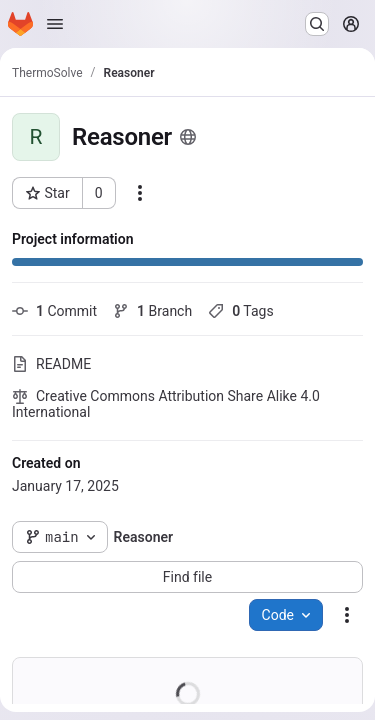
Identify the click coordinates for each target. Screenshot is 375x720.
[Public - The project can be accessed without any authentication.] (188, 137)
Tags (240, 311)
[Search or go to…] (317, 24)
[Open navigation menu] (55, 24)
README (51, 364)
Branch (152, 311)
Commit (54, 311)
